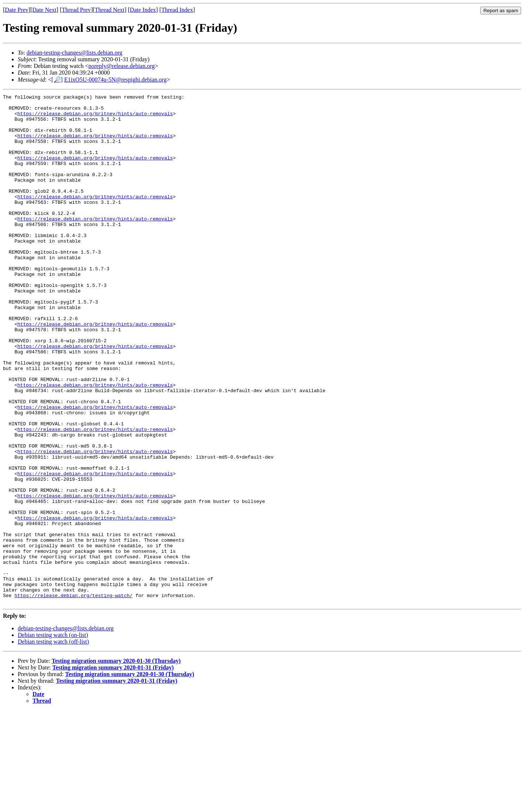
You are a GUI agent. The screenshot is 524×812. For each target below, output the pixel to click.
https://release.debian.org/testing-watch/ (73, 696)
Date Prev (17, 10)
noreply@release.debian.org (122, 66)
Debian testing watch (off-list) (53, 744)
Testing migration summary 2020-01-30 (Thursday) (116, 763)
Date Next (44, 10)
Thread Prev (76, 10)
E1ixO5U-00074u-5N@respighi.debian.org (116, 80)
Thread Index (177, 10)
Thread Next (110, 10)
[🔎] (57, 80)
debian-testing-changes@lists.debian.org (75, 53)
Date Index (143, 10)
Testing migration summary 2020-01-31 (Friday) (113, 769)
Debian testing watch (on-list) (53, 737)
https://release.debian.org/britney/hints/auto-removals (95, 118)
